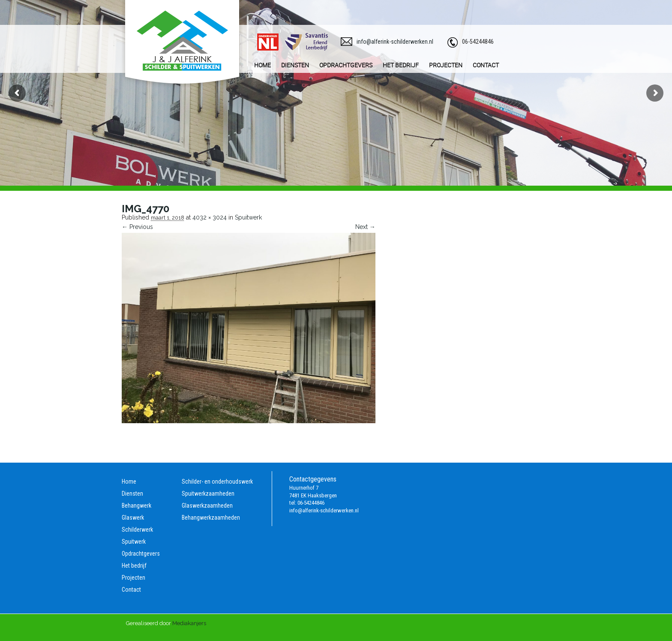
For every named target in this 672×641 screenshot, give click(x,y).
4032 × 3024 (210, 217)
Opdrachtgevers (141, 554)
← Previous (137, 227)
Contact (131, 590)
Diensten (132, 494)
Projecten (133, 578)
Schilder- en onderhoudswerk (217, 482)
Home (129, 482)
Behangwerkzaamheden (211, 518)
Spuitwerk (248, 217)
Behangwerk (136, 506)
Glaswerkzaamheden (207, 506)
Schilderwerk (137, 530)
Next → (365, 227)
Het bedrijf (134, 566)
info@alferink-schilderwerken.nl (395, 42)
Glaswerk (133, 518)
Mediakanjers (189, 623)
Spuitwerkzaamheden (208, 494)
